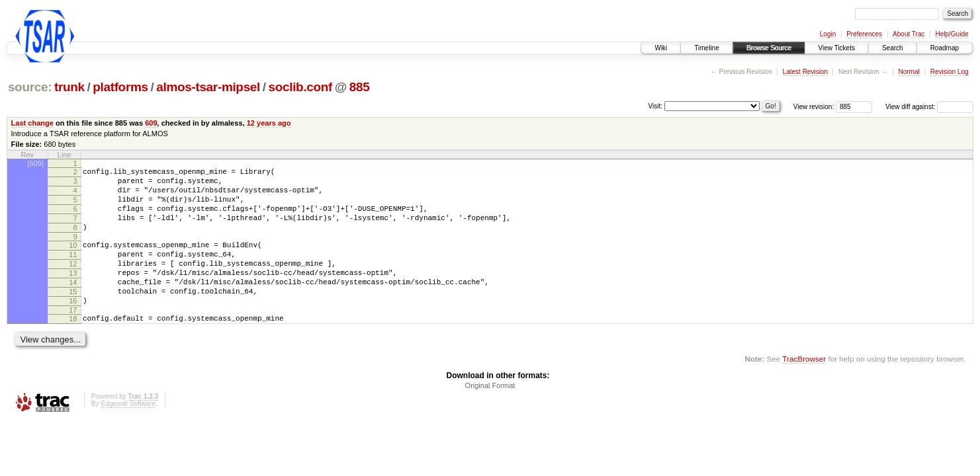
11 (73, 270)
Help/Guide (952, 34)
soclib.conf (301, 87)
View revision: (814, 107)
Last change (32, 123)
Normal (909, 72)
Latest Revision (805, 72)
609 (151, 123)
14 (73, 304)
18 (73, 346)
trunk (69, 87)
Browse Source (769, 48)
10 (73, 259)
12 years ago (269, 123)
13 (73, 293)
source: (30, 87)
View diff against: (929, 107)
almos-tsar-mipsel (208, 87)
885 (360, 87)
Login (828, 34)
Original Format (490, 415)
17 (73, 338)
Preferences (864, 34)
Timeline (706, 48)
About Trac (909, 34)
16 (73, 327)
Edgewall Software (128, 433)
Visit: (656, 106)
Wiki (661, 48)
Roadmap (945, 48)
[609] (36, 163)
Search (893, 48)
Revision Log (950, 72)
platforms (120, 87)
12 (73, 282)
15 (73, 315)
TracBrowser (804, 388)
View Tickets (837, 48)
